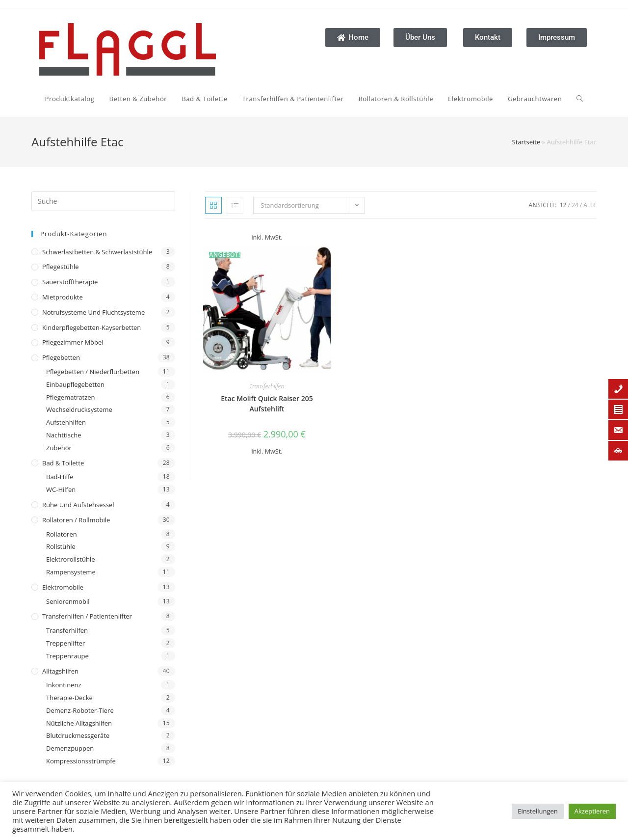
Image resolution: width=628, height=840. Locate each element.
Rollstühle (61, 546)
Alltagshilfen (60, 671)
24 (575, 205)
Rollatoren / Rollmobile (76, 520)
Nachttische (64, 435)
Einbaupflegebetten (75, 384)
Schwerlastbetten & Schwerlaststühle (97, 252)
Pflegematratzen (71, 397)
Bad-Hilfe (60, 477)
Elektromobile (63, 587)
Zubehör (59, 448)
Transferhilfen (67, 630)
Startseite (526, 142)
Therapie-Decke (69, 698)
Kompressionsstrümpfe (81, 761)
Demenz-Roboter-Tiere (80, 710)
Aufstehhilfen (66, 422)
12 (563, 205)
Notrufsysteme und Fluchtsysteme (93, 312)
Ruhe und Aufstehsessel (78, 505)
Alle (590, 205)
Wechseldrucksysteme (79, 409)
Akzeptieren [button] (592, 811)
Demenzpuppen (70, 748)
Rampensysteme (71, 572)
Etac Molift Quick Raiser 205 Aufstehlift (267, 404)
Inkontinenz (64, 685)
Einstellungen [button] (537, 811)
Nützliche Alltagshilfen (79, 723)
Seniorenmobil (68, 601)
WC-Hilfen (61, 489)
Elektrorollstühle (70, 559)
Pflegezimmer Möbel (73, 342)
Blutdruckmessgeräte (78, 735)
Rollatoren (62, 534)
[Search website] (443, 99)
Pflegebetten (61, 357)
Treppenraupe (67, 656)
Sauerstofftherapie (70, 282)
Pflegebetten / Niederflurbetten (93, 372)
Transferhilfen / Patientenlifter (87, 616)
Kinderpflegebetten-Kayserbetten (92, 327)
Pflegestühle (61, 267)
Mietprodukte (63, 297)
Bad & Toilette (63, 463)
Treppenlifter (65, 643)
